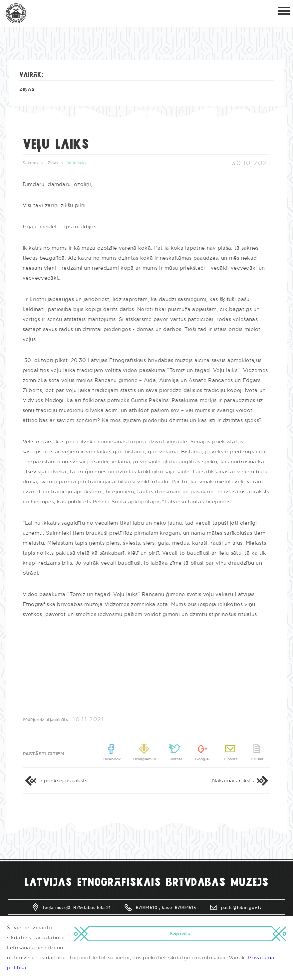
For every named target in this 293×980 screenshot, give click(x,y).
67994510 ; (142, 908)
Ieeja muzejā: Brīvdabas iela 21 (71, 908)
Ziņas (27, 90)
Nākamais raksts (241, 781)
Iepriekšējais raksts (55, 781)
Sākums (30, 163)
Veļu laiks (77, 163)
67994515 (185, 908)
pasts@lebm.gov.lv (236, 908)
